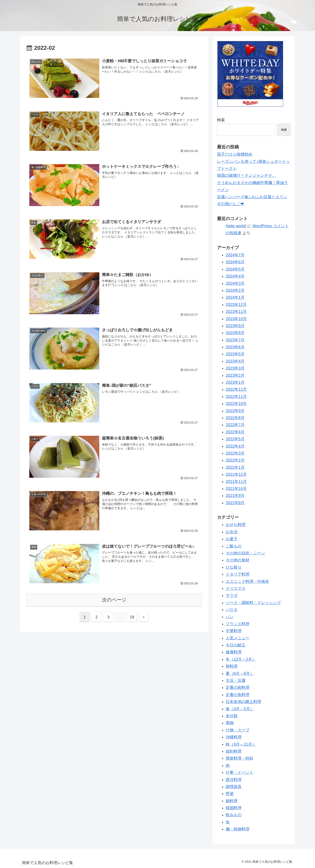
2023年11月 (236, 312)
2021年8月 (235, 503)
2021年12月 (236, 474)
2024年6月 (235, 262)
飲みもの (234, 815)
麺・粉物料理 (238, 829)
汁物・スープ (238, 730)
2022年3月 (235, 453)
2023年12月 (236, 305)
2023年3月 (235, 368)
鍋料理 (232, 801)
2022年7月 (235, 425)
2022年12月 (236, 389)
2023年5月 (235, 354)
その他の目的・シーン (245, 553)
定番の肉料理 (238, 687)
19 (132, 617)
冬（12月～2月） (241, 659)
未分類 (232, 716)
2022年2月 (235, 460)
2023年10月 (236, 319)
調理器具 (234, 787)
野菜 (230, 794)
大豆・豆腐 (236, 681)
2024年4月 (235, 276)
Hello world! (236, 226)
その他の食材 (238, 560)
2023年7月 (235, 340)
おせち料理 (236, 525)
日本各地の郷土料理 (243, 702)
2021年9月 (235, 496)
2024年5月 (235, 269)
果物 (230, 723)
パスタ (232, 610)
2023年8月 (235, 333)
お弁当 (232, 532)
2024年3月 (235, 283)
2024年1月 (235, 297)
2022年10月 (236, 404)
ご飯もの (234, 546)
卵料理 (232, 666)
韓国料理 (234, 808)
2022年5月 (235, 439)
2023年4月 (235, 361)
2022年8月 (235, 418)
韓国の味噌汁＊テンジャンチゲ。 (247, 175)
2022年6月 (235, 432)
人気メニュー (238, 638)
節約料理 (234, 751)
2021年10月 (236, 489)
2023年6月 (235, 347)
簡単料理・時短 (240, 758)
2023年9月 (235, 326)
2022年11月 (236, 397)
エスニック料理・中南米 (247, 582)
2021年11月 (236, 482)
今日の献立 (236, 645)
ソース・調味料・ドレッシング (253, 603)
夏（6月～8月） (240, 674)
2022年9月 (235, 411)
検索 (221, 120)
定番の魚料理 (238, 695)
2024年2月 (235, 290)
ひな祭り (234, 567)
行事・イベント (240, 773)
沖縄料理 (234, 737)
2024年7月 (235, 255)
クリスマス (236, 589)
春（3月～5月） (240, 709)
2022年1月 (235, 467)
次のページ (114, 600)
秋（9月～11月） (241, 744)
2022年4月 (235, 446)
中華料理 (234, 631)
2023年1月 (235, 382)
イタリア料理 (238, 574)
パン (230, 617)
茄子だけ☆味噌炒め (235, 154)
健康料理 (234, 652)
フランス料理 (238, 624)
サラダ (232, 595)
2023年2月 (235, 375)
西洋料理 (234, 780)
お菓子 (232, 539)
